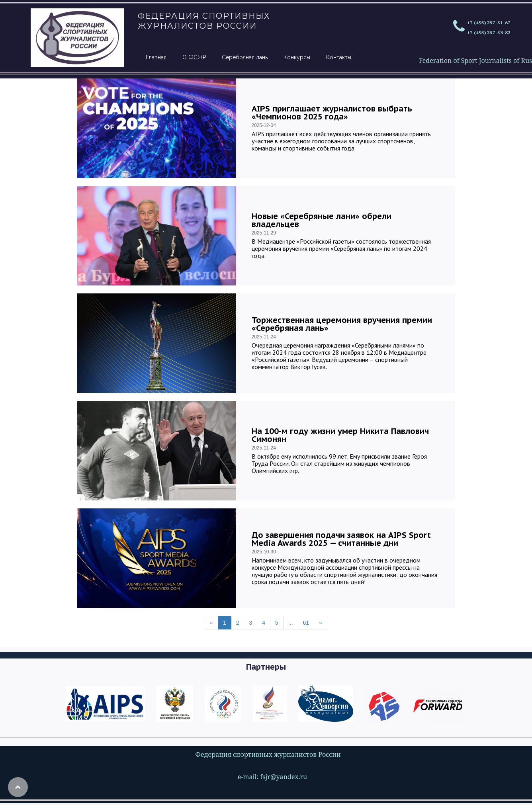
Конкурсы (297, 57)
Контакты (339, 57)
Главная (156, 57)
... (291, 623)
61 (306, 623)
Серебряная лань (245, 57)
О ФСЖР (194, 57)
